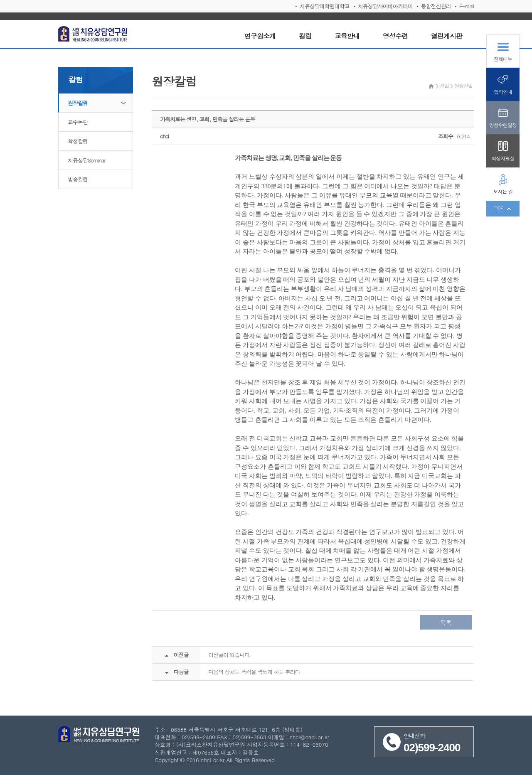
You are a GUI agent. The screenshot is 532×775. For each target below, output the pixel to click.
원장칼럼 (78, 103)
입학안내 (503, 92)
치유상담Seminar (87, 160)
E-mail (467, 6)
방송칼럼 (78, 179)
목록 (446, 622)
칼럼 (305, 36)
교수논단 (78, 122)
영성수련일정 (503, 125)
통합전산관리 (436, 6)
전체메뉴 (503, 59)
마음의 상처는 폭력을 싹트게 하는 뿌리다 (254, 672)
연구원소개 (260, 36)
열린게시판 (447, 36)
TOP (499, 208)
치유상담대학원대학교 (325, 6)
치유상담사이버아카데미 (385, 6)
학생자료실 (503, 158)
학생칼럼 (78, 141)
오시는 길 (503, 191)
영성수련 (395, 36)
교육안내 (347, 36)
